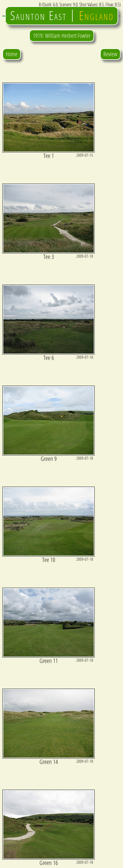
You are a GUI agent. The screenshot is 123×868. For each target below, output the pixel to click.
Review (110, 54)
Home (12, 54)
